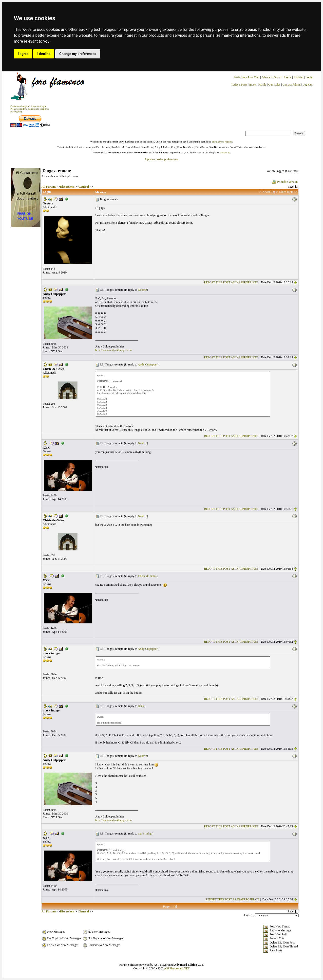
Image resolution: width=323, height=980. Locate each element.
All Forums (49, 187)
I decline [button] (44, 54)
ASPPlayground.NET (177, 968)
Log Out (307, 85)
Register (299, 77)
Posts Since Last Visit (247, 77)
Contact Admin (292, 85)
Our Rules (275, 85)
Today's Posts (239, 85)
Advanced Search (272, 77)
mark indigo (145, 834)
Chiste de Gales (147, 576)
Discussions (67, 187)
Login (309, 77)
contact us (225, 153)
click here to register (222, 142)
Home (288, 77)
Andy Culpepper (148, 364)
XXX (141, 706)
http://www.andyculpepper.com (114, 350)
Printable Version (285, 182)
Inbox (253, 85)
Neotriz (142, 290)
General (84, 187)
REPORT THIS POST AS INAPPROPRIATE (231, 282)
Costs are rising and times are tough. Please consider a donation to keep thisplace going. (29, 109)
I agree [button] (23, 54)
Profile (262, 85)
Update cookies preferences (161, 159)
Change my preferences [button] (78, 54)
